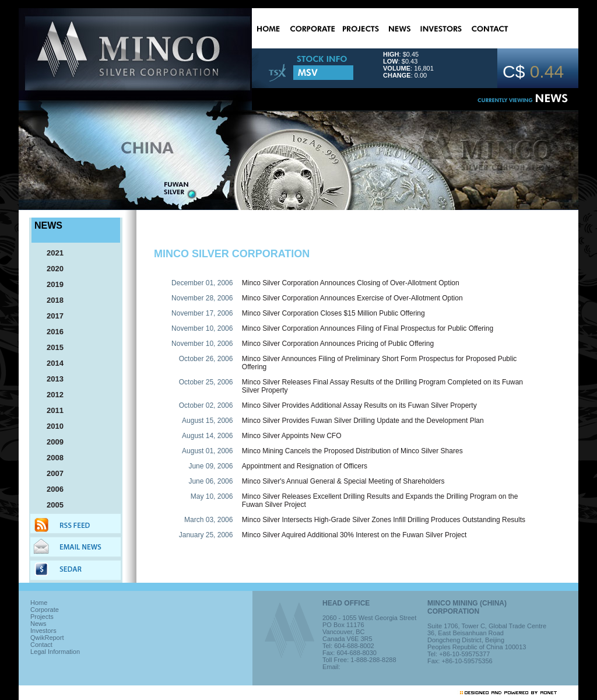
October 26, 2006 (206, 359)
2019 (50, 284)
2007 (50, 473)
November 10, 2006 (202, 328)
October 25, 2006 (206, 382)
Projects (42, 617)
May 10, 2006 (212, 496)
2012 (50, 395)
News (38, 624)
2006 (50, 489)
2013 (50, 379)
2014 (50, 363)
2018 (50, 300)
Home (39, 603)
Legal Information (55, 652)
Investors (43, 631)
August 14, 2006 (207, 436)
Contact (41, 645)
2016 (50, 332)
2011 (50, 410)
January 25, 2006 (206, 535)
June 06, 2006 (210, 481)
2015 (50, 347)
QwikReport (47, 638)
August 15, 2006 (207, 421)
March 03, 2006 (208, 520)
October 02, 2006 (206, 405)
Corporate (45, 610)
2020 (50, 269)
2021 (50, 253)
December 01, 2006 (202, 283)
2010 (50, 426)
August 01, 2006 (207, 451)
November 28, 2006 (202, 298)
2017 (50, 316)
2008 (50, 458)
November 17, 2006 (202, 313)
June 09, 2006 (210, 466)
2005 (50, 505)
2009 (50, 442)
